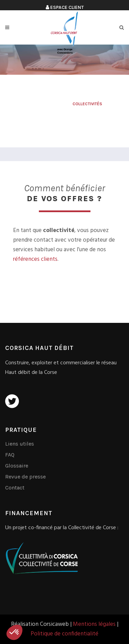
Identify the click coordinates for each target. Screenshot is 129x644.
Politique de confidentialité (64, 634)
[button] (14, 632)
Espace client (65, 7)
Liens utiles (20, 444)
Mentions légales (94, 624)
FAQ (10, 455)
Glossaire (17, 466)
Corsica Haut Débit (48, 104)
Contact (15, 488)
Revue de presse (25, 477)
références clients (35, 259)
